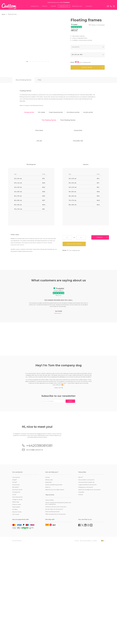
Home (3, 14)
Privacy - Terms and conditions (83, 640)
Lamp (14, 594)
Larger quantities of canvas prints (87, 584)
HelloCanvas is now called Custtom (55, 589)
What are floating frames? (52, 611)
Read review (58, 406)
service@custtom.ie (108, 6)
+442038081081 (111, 6)
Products (35, 6)
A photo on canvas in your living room (56, 606)
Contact (89, 6)
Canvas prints (16, 577)
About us (48, 587)
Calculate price (74, 337)
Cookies (95, 640)
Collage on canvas (17, 599)
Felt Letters (16, 587)
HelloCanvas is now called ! (59, 2)
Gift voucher (16, 614)
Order (53, 6)
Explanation (49, 582)
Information (77, 6)
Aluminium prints (17, 589)
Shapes (15, 579)
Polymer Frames (17, 611)
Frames (15, 582)
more (24, 105)
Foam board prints (17, 596)
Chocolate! (81, 592)
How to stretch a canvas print (86, 579)
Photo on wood (17, 604)
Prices (45, 6)
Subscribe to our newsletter (58, 489)
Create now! (87, 67)
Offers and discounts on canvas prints (55, 614)
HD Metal (15, 609)
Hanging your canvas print (86, 587)
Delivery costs (49, 579)
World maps (16, 601)
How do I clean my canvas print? (54, 609)
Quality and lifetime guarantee (54, 584)
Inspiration (64, 6)
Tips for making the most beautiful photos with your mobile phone (58, 603)
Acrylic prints (16, 584)
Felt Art (81, 577)
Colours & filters (49, 600)
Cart (114, 6)
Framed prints (16, 592)
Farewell (81, 594)
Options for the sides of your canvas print (89, 589)
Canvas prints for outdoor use (86, 582)
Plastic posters (16, 606)
